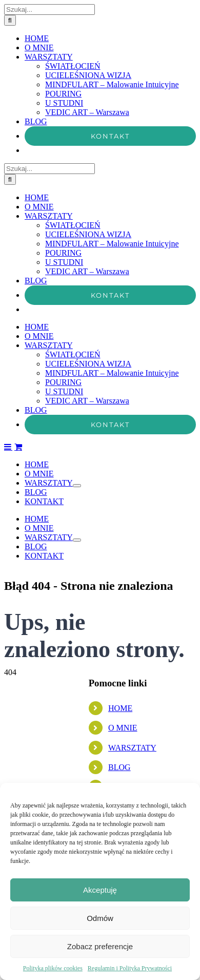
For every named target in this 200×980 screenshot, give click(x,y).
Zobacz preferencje (100, 946)
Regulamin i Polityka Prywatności (130, 968)
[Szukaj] (10, 577)
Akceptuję (100, 890)
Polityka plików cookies (53, 968)
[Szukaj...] (49, 566)
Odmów (100, 918)
